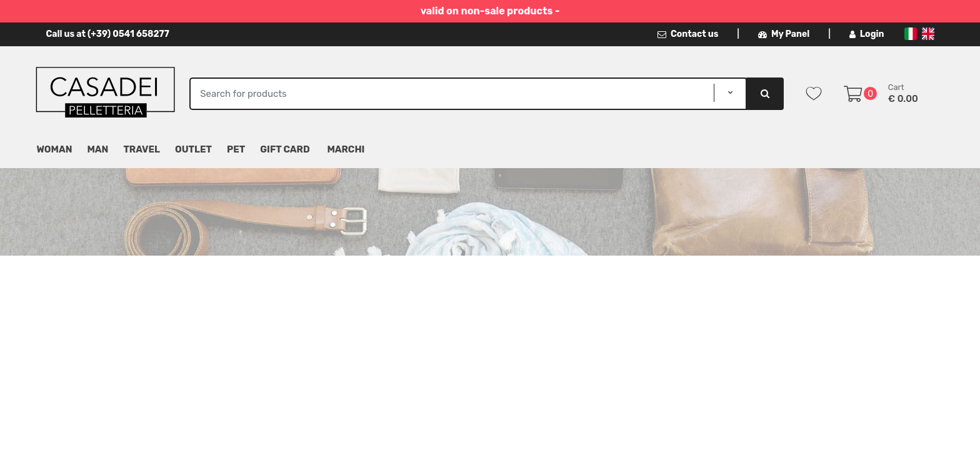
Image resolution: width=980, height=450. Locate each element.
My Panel (784, 34)
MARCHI (346, 149)
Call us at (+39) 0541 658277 (108, 34)
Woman (55, 149)
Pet (236, 149)
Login (867, 34)
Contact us (688, 34)
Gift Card (285, 149)
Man (97, 149)
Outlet (193, 149)
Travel (142, 149)
